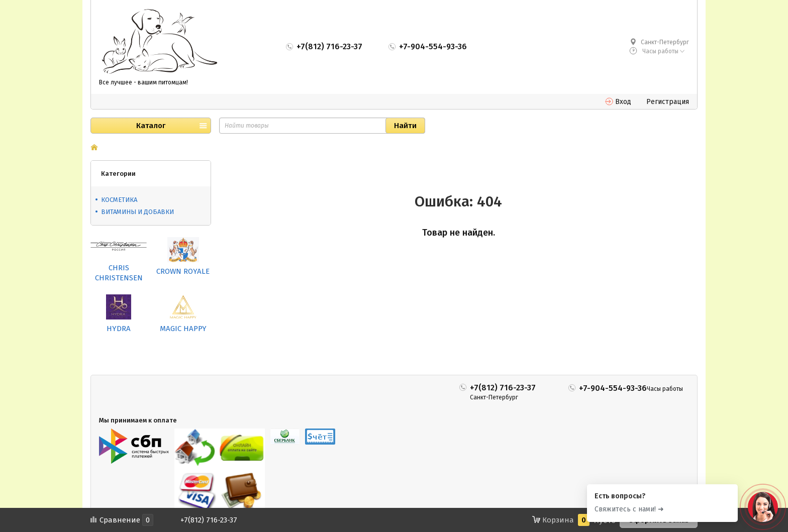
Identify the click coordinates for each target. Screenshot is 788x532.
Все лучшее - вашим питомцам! (143, 82)
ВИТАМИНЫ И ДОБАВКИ (137, 212)
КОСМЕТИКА (119, 200)
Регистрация (668, 102)
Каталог (151, 126)
